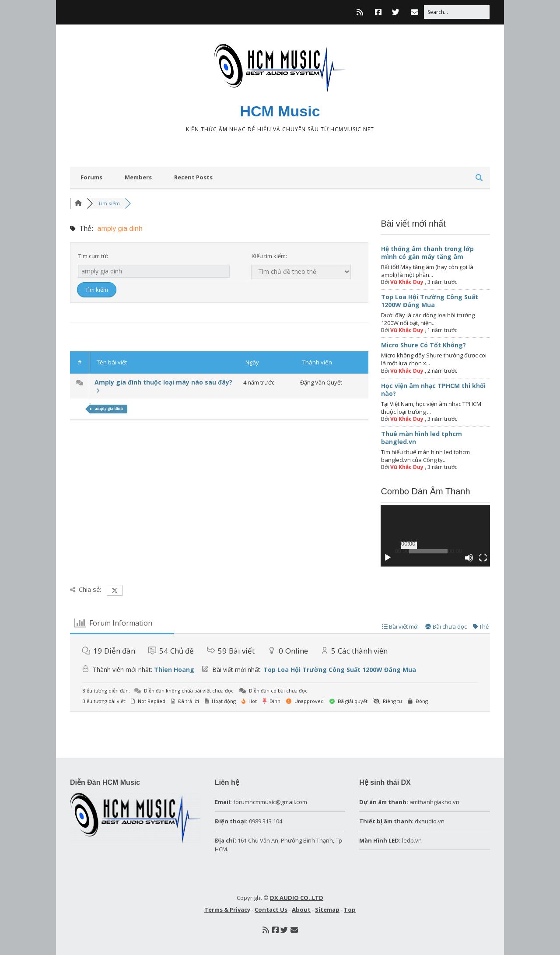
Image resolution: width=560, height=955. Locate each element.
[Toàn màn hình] (483, 558)
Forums (91, 177)
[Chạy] (388, 558)
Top (350, 910)
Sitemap (327, 910)
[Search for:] (457, 12)
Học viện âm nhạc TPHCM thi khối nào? (433, 390)
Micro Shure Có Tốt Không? (423, 345)
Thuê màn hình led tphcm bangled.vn (422, 438)
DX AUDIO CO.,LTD (297, 898)
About (301, 910)
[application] (435, 535)
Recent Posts (193, 177)
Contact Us (271, 910)
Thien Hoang (174, 670)
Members (138, 177)
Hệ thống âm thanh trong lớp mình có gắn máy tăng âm (427, 253)
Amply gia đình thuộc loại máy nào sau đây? (163, 386)
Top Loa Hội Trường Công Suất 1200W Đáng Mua (430, 301)
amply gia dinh (109, 408)
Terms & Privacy (227, 910)
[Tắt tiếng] (469, 558)
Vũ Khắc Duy (407, 282)
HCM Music (280, 111)
